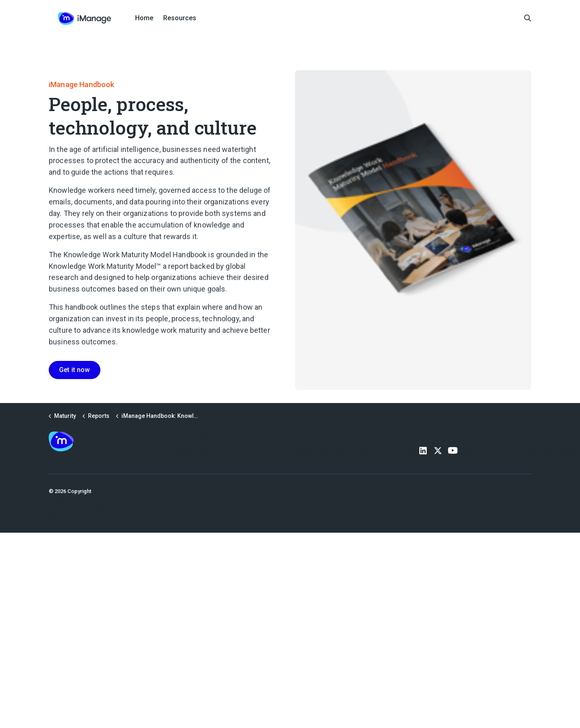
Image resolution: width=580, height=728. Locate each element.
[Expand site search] (528, 19)
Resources (180, 18)
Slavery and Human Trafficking (86, 515)
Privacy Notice (67, 499)
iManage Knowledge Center (332, 449)
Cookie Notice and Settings (82, 507)
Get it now (75, 370)
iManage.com (190, 449)
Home (144, 18)
